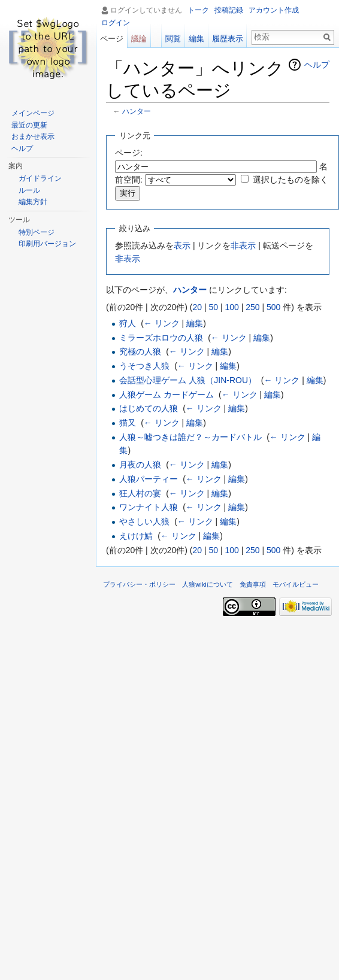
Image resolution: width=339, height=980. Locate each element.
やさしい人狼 (144, 521)
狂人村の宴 (140, 493)
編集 (195, 323)
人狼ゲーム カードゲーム (167, 395)
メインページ (33, 113)
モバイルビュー (296, 584)
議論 (139, 39)
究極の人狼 (140, 351)
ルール (29, 190)
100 (231, 307)
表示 (182, 245)
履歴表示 (228, 39)
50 (213, 307)
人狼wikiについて (208, 584)
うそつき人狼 (144, 366)
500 (273, 307)
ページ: (129, 153)
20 (197, 307)
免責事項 (253, 584)
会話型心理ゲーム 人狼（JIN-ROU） (188, 380)
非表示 (243, 245)
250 (252, 307)
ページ (112, 39)
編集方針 (33, 202)
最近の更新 (29, 125)
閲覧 (173, 39)
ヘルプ (317, 65)
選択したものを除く (290, 180)
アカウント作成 (274, 10)
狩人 (128, 323)
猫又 (128, 423)
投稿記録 (229, 10)
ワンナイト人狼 (149, 507)
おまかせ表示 (33, 136)
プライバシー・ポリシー (139, 584)
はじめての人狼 (149, 408)
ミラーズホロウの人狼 (161, 338)
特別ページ (37, 232)
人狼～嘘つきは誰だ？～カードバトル (190, 437)
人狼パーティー (149, 479)
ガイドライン (40, 178)
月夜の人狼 (140, 465)
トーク (198, 10)
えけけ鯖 (136, 536)
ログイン (116, 23)
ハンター (137, 111)
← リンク (162, 323)
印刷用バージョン (47, 244)
